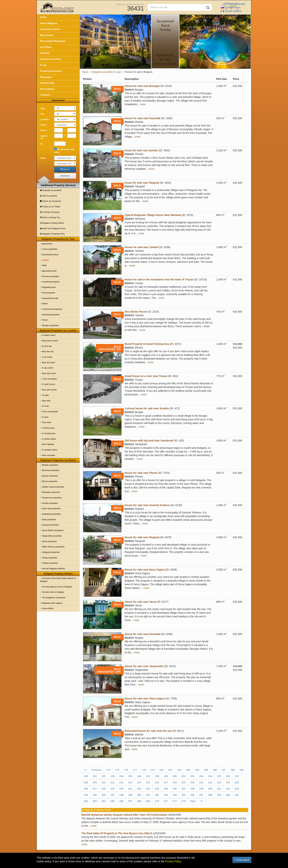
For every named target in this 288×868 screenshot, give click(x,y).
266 (121, 801)
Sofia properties (49, 519)
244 (86, 795)
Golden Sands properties (53, 487)
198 (157, 776)
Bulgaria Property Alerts (52, 223)
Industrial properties (51, 315)
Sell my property (49, 196)
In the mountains (49, 379)
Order (43, 158)
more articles (48, 608)
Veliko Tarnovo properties (53, 547)
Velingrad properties (51, 552)
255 (184, 795)
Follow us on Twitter (50, 207)
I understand (242, 860)
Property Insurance (51, 71)
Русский (231, 7)
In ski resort (47, 357)
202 (192, 776)
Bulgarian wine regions (52, 603)
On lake (45, 395)
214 (139, 782)
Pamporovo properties (52, 498)
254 (175, 795)
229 (112, 789)
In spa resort (47, 368)
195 (130, 776)
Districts (45, 53)
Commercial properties (52, 309)
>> (202, 801)
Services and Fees (50, 59)
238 (192, 789)
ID (41, 144)
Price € (44, 130)
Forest (45, 320)
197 (148, 776)
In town (45, 417)
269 (148, 801)
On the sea (47, 346)
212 (121, 782)
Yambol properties (50, 563)
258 (210, 795)
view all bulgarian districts (53, 569)
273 (184, 801)
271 (166, 801)
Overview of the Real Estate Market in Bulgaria (58, 580)
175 (117, 770)
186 (215, 770)
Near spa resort (49, 373)
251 (148, 795)
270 (157, 801)
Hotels (45, 304)
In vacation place (49, 450)
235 (166, 789)
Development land (50, 255)
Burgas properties (50, 476)
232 (139, 789)
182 (179, 770)
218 (175, 782)
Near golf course (49, 390)
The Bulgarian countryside (54, 598)
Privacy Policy (173, 861)
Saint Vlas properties (51, 508)
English (233, 4)
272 (175, 801)
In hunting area (49, 433)
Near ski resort (48, 362)
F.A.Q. (43, 65)
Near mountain (48, 455)
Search (65, 169)
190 (86, 776)
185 (206, 770)
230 (121, 789)
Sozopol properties (50, 525)
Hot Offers (46, 47)
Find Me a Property (50, 212)
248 (121, 795)
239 (201, 789)
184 (197, 770)
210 (103, 782)
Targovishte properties (52, 536)
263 (95, 801)
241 (219, 789)
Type (43, 108)
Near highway (48, 444)
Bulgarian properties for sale (130, 4)
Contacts (45, 95)
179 (153, 770)
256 (192, 795)
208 (86, 782)
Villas (44, 265)
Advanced (65, 176)
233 (148, 789)
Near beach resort (50, 341)
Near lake (46, 401)
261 (237, 795)
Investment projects (51, 282)
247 (112, 795)
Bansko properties (50, 465)
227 (95, 789)
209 (95, 782)
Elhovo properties (50, 481)
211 (112, 782)
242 (228, 789)
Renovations (47, 89)
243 (237, 789)
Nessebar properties (51, 492)
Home (43, 17)
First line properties (51, 276)
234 (157, 789)
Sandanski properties (51, 514)
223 (219, 782)
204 (210, 776)
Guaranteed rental (50, 298)
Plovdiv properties (50, 503)
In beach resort (49, 335)
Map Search (47, 35)
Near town (46, 422)
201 (184, 776)
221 (201, 782)
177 (135, 770)
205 (219, 776)
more (143, 104)
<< (85, 770)
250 (139, 795)
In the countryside (50, 412)
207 (237, 776)
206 (228, 776)
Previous (96, 770)
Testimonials (47, 83)
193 (112, 776)
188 (232, 770)
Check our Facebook (51, 201)
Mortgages (46, 77)
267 (130, 801)
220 (192, 782)
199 (166, 776)
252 (157, 795)
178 (144, 770)
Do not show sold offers (64, 150)
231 (130, 789)
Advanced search (50, 29)
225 (237, 782)
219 (184, 782)
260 (228, 795)
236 (175, 789)
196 (139, 776)
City (42, 114)
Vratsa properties (49, 558)
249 (130, 795)
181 (170, 770)
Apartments (47, 244)
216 (157, 782)
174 (108, 770)
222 (210, 782)
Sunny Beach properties (53, 530)
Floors (44, 125)
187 (224, 770)
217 (166, 782)
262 (86, 801)
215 (148, 782)
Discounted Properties (53, 41)
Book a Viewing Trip (50, 217)
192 (103, 776)
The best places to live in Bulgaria (57, 587)
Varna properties (49, 541)
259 (219, 795)
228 (103, 789)
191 (95, 776)
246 (103, 795)
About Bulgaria (49, 23)
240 (210, 789)
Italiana (231, 11)
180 (162, 770)
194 (121, 776)
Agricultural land (49, 271)
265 (112, 801)
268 (139, 801)
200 (175, 776)
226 (86, 789)
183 (188, 770)
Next (193, 801)
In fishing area (48, 428)
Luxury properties (50, 249)
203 (201, 776)
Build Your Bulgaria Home (53, 228)
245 (95, 795)
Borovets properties (51, 470)
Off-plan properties (50, 325)
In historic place (49, 439)
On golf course (48, 384)
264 (103, 801)
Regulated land (49, 287)
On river (45, 406)
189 (241, 770)
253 (166, 795)
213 (130, 782)
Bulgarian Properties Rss (52, 234)
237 (184, 789)
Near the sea (48, 351)
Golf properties (48, 293)
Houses (45, 260)
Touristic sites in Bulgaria (53, 592)
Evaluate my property (51, 190)
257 (201, 795)
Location (45, 119)
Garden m (44, 137)
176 (126, 770)
